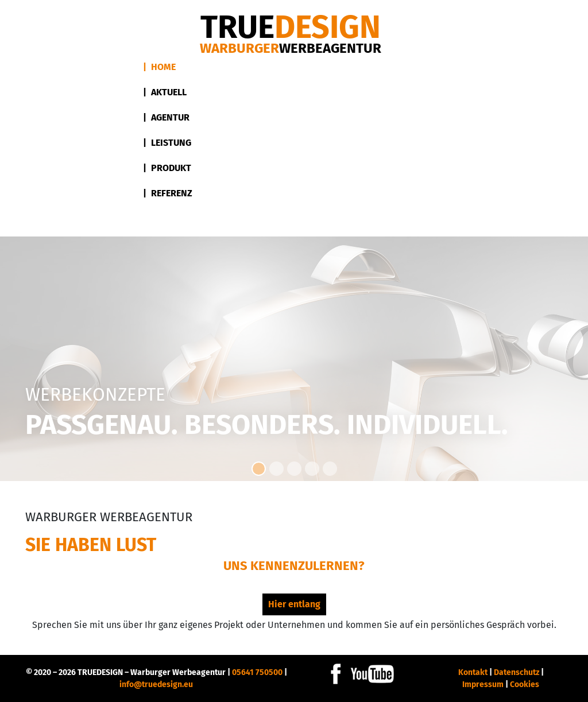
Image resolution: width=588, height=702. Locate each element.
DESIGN (291, 27)
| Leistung (167, 143)
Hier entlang (294, 604)
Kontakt (473, 672)
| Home (159, 67)
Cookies (525, 684)
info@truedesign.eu (156, 684)
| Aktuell (165, 92)
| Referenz (168, 193)
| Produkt (167, 168)
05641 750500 (257, 672)
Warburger (291, 48)
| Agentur (166, 117)
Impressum (483, 684)
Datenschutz (517, 672)
